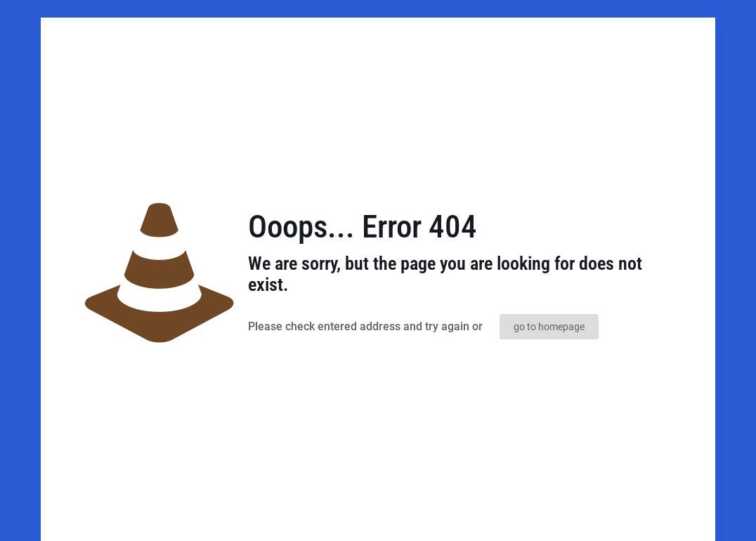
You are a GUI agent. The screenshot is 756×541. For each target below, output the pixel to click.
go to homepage (549, 327)
